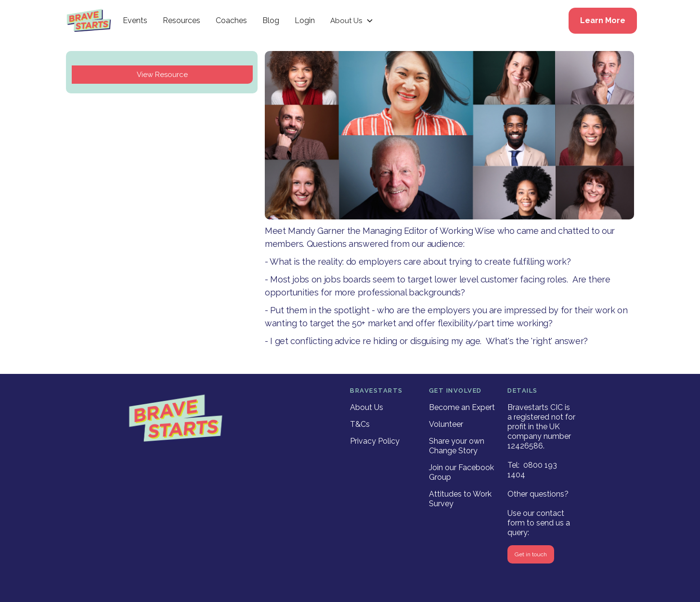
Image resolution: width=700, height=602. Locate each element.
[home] (89, 21)
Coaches (231, 20)
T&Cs (360, 424)
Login (305, 20)
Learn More (603, 20)
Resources (181, 20)
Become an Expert (462, 407)
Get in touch (531, 554)
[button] (352, 21)
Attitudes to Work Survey (460, 499)
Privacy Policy (375, 441)
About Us (367, 407)
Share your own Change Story (457, 446)
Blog (271, 20)
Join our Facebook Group (461, 472)
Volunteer (446, 424)
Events (135, 20)
